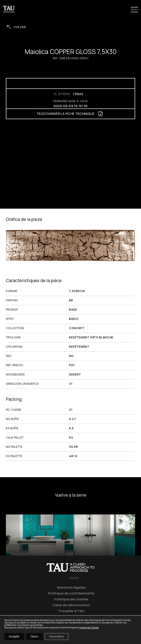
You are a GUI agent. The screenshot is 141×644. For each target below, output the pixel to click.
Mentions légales (71, 587)
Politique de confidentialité (71, 593)
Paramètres (57, 636)
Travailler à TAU (71, 611)
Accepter (14, 636)
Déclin (35, 636)
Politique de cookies (71, 599)
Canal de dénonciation (71, 605)
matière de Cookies (89, 627)
